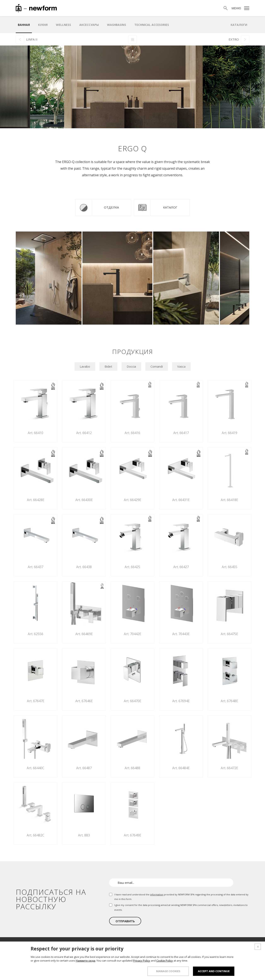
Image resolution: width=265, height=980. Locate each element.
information (157, 894)
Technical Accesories (152, 25)
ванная (24, 25)
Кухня (43, 25)
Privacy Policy (142, 962)
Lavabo (85, 366)
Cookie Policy (165, 962)
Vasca (181, 366)
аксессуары (89, 25)
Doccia (131, 366)
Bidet (108, 366)
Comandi (157, 366)
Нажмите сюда (86, 962)
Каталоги (239, 25)
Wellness (63, 25)
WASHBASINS (117, 25)
